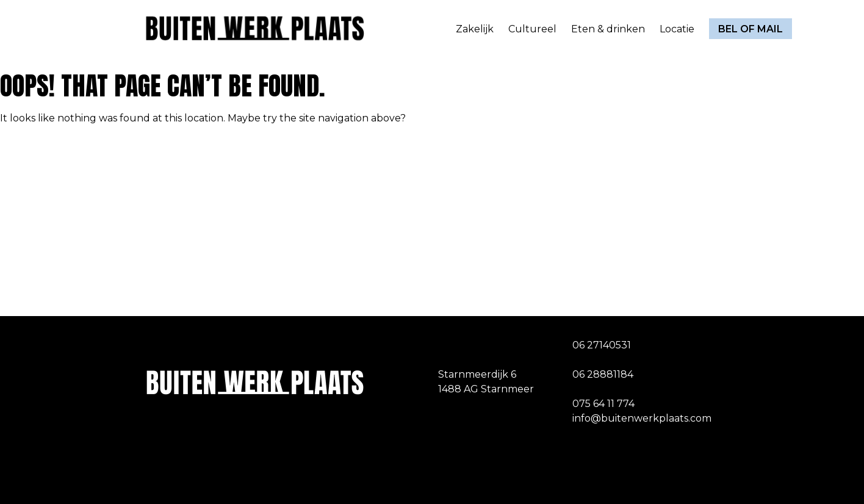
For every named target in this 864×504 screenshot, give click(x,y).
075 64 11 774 (603, 404)
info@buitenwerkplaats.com (642, 418)
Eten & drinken (608, 29)
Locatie (677, 29)
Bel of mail (751, 29)
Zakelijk (475, 29)
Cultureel (532, 29)
